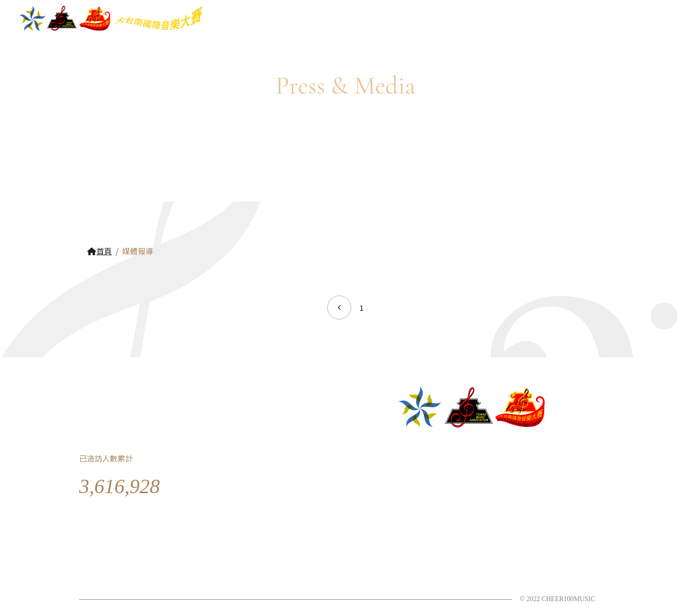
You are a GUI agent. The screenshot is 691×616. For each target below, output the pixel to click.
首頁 (99, 251)
